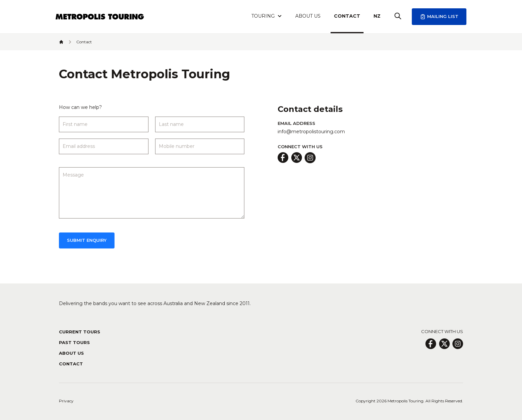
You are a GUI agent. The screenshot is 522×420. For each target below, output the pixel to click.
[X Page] (444, 344)
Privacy (66, 401)
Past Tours (74, 342)
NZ (377, 16)
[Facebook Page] (431, 344)
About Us (308, 16)
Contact (347, 16)
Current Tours (80, 332)
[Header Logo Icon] (100, 17)
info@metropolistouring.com (311, 132)
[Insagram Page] (458, 344)
